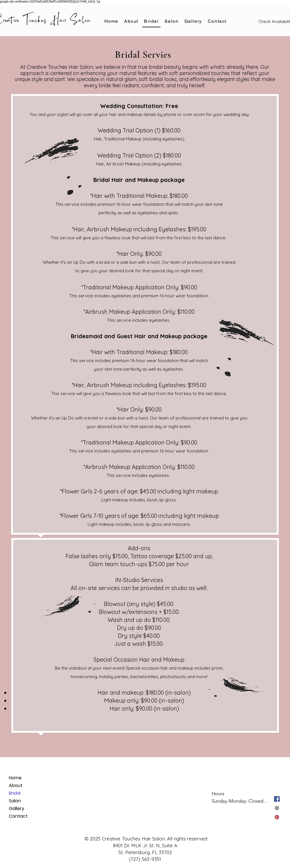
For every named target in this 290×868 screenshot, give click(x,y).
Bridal (15, 793)
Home (15, 778)
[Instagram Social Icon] (277, 808)
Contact (18, 816)
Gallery (17, 808)
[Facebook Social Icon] (277, 799)
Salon (15, 801)
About (16, 785)
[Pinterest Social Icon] (277, 817)
